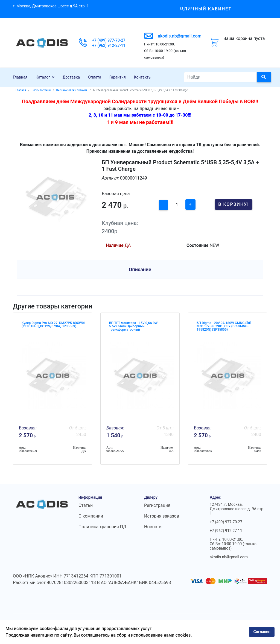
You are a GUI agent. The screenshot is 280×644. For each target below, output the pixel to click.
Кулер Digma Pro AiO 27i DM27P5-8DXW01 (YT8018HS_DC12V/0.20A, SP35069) (54, 325)
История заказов (162, 516)
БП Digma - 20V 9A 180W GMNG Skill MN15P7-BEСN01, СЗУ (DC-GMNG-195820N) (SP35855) (224, 326)
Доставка (71, 77)
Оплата (95, 77)
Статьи (86, 505)
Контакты (143, 77)
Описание (140, 269)
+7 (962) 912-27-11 (109, 45)
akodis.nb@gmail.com (180, 36)
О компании (91, 516)
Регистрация (157, 505)
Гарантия (118, 77)
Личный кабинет (206, 9)
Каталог (43, 77)
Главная (20, 77)
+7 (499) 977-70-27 (109, 40)
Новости (153, 527)
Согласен (262, 632)
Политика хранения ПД (102, 527)
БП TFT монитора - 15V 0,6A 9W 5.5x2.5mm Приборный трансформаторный (133, 326)
